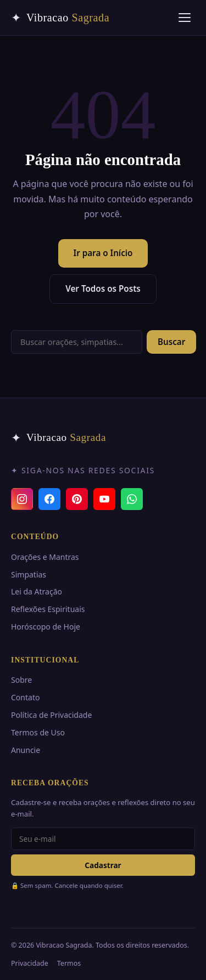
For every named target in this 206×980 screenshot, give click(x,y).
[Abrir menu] (185, 18)
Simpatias (29, 574)
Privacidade (30, 963)
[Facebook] (49, 499)
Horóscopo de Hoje (46, 627)
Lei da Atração (37, 591)
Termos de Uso (38, 732)
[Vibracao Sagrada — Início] (60, 18)
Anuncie (26, 750)
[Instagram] (22, 499)
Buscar (171, 342)
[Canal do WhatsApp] (132, 499)
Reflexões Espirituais (48, 609)
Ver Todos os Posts (103, 288)
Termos (69, 963)
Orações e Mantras (45, 557)
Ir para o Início (103, 253)
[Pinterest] (77, 499)
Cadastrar (103, 865)
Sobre (21, 680)
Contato (25, 697)
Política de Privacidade (51, 715)
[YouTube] (104, 499)
